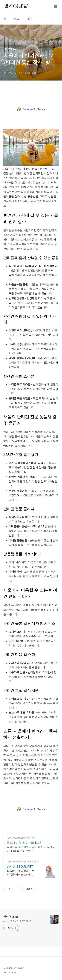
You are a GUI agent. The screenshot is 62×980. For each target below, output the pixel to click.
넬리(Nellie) (16, 7)
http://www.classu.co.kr (19, 838)
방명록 (30, 19)
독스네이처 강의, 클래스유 (24, 843)
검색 (48, 7)
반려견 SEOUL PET (20, 867)
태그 (17, 19)
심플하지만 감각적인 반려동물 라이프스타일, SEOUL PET (21, 873)
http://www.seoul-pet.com (20, 862)
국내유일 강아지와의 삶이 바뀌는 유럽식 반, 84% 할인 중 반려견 (31, 849)
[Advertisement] (31, 109)
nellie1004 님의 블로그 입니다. (18, 921)
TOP (55, 969)
